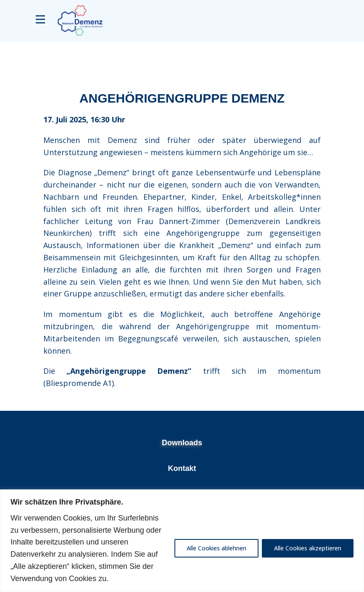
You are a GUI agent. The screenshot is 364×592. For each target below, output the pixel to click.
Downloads (182, 443)
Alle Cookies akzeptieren (308, 548)
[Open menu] (40, 19)
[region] (182, 541)
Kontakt (182, 468)
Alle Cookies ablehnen (216, 548)
